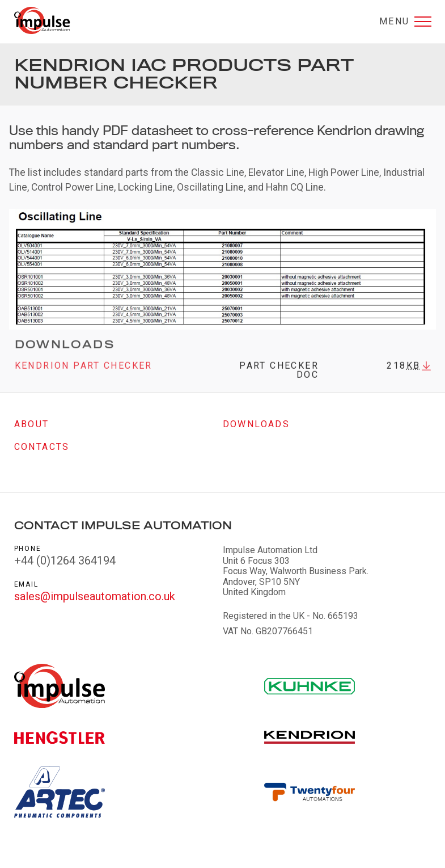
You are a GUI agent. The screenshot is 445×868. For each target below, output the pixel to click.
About (32, 424)
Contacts (42, 447)
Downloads (257, 424)
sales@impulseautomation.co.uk (95, 596)
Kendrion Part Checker (84, 370)
